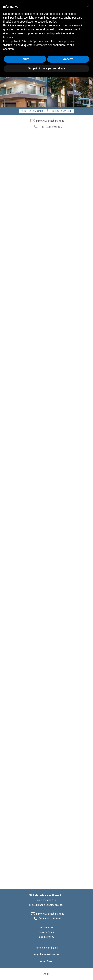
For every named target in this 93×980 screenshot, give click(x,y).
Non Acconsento (58, 808)
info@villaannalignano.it (50, 121)
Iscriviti (47, 813)
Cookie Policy (46, 937)
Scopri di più (18, 232)
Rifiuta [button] (25, 59)
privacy (80, 803)
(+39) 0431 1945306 (51, 127)
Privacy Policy (47, 932)
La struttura (21, 316)
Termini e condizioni (46, 948)
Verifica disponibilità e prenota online (46, 111)
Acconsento (37, 808)
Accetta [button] (68, 59)
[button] (88, 6)
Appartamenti (22, 217)
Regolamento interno (46, 954)
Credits (46, 974)
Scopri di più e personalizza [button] (46, 68)
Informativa (46, 927)
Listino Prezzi (47, 961)
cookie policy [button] (48, 22)
